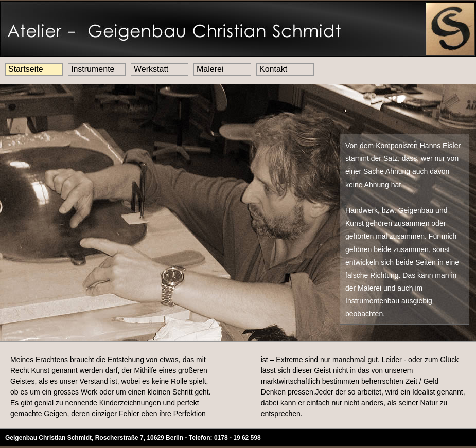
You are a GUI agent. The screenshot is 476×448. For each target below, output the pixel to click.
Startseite (26, 69)
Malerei (210, 69)
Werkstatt (151, 69)
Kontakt (273, 69)
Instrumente (93, 69)
